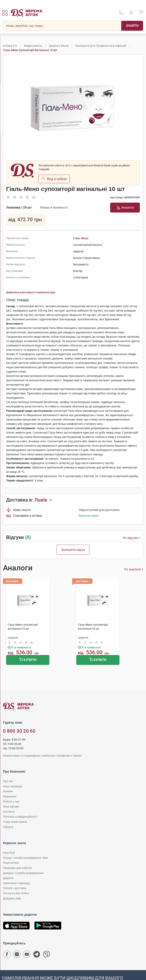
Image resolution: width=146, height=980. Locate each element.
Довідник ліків (12, 898)
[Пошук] (132, 26)
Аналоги (125, 208)
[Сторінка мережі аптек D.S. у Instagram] (17, 955)
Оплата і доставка (15, 888)
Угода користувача (15, 822)
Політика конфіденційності (20, 817)
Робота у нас (11, 802)
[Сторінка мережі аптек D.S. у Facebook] (7, 955)
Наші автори (11, 806)
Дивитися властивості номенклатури (31, 292)
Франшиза (10, 796)
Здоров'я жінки (59, 46)
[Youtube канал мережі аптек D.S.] (27, 955)
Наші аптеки (11, 863)
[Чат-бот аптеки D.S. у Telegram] (37, 955)
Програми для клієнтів (17, 868)
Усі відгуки (131, 538)
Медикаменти (33, 46)
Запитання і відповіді (16, 883)
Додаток (8, 878)
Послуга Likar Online (16, 893)
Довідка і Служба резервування (23, 873)
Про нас (8, 781)
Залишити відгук (73, 550)
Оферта (8, 827)
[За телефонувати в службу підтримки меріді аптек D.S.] (121, 14)
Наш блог (9, 853)
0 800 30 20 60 (19, 731)
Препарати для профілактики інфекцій (101, 46)
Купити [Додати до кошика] (28, 660)
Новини (8, 791)
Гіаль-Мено (81, 238)
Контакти (9, 812)
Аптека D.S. (10, 46)
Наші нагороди (12, 786)
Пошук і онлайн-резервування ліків (25, 858)
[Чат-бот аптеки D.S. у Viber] (47, 955)
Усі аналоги (134, 569)
